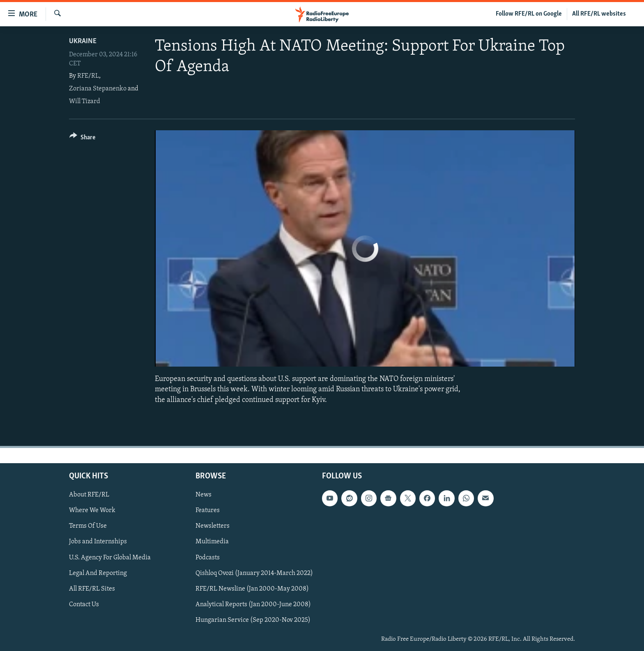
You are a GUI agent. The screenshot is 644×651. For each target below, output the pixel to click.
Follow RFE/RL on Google (529, 14)
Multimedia (212, 542)
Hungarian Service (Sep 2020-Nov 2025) (253, 620)
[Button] (82, 139)
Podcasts (208, 557)
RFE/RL (88, 76)
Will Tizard (85, 102)
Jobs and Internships (98, 542)
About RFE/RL (89, 495)
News (204, 495)
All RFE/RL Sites (92, 589)
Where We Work (92, 510)
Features (208, 510)
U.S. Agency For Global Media (110, 557)
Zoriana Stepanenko (98, 89)
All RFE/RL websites (599, 14)
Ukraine (83, 41)
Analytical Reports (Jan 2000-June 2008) (253, 604)
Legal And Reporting (98, 573)
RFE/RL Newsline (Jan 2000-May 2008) (252, 589)
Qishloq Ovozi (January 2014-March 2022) (254, 573)
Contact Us (84, 604)
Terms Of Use (88, 526)
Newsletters (213, 526)
